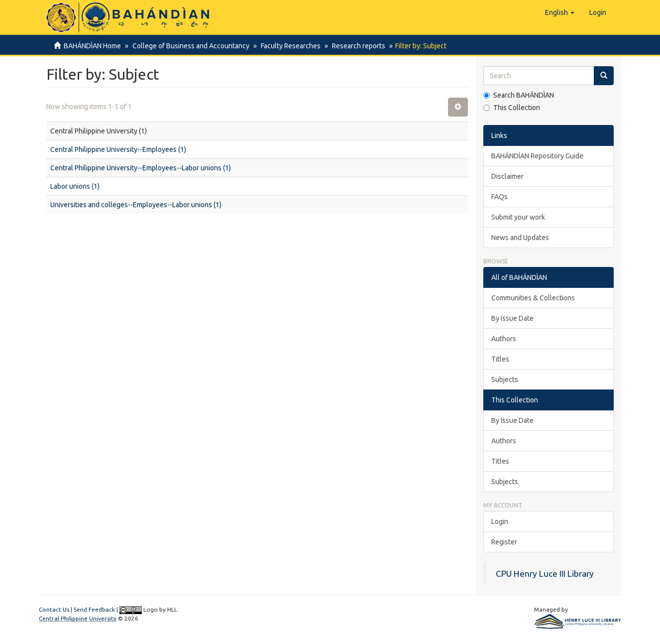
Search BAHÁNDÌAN (519, 95)
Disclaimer (507, 176)
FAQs (499, 197)
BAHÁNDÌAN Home (92, 46)
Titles (500, 359)
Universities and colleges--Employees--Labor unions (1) (136, 205)
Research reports (354, 46)
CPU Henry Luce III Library (545, 574)
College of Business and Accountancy (189, 46)
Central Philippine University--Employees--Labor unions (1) (141, 168)
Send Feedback (94, 609)
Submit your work (518, 217)
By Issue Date (512, 318)
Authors (504, 339)
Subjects (505, 380)
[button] (560, 12)
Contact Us (54, 609)
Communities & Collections (533, 298)
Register (504, 542)
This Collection (512, 108)
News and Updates (520, 238)
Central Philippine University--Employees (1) (118, 149)
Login (500, 521)
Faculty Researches (288, 46)
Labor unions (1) (75, 186)
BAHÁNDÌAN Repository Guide (537, 156)
